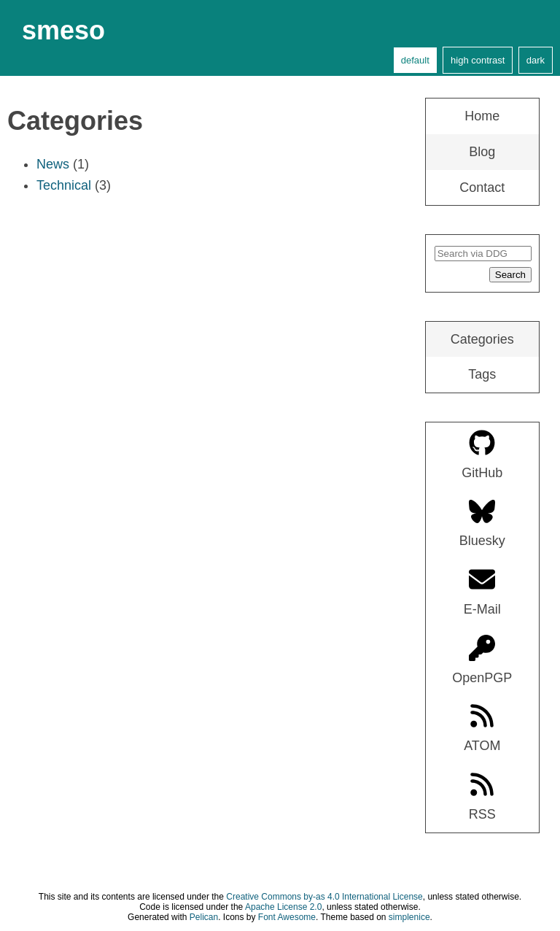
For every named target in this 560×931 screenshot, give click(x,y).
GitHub (482, 455)
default (415, 60)
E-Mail (482, 591)
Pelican (204, 917)
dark (536, 60)
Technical (64, 185)
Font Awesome (287, 917)
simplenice (409, 917)
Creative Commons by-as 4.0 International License (324, 897)
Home (482, 116)
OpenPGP (482, 660)
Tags (482, 374)
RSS (482, 796)
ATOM (482, 728)
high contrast (478, 60)
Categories (482, 339)
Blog (482, 152)
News (53, 164)
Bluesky (482, 524)
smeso (63, 30)
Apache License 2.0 (283, 907)
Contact (482, 188)
